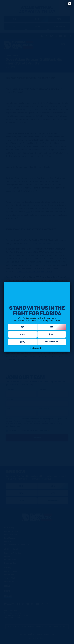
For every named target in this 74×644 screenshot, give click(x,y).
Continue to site (37, 348)
